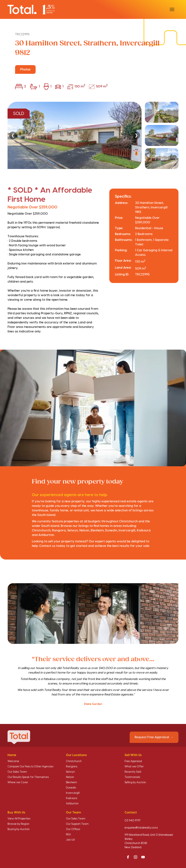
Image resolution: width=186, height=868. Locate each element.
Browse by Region (18, 824)
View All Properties (19, 819)
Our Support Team (77, 824)
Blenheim (72, 782)
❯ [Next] (136, 135)
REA (68, 835)
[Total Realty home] (31, 9)
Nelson (70, 777)
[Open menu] (172, 9)
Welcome (13, 761)
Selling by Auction (135, 782)
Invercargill (73, 793)
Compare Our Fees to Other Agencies (30, 767)
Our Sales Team (17, 772)
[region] (93, 135)
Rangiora (72, 767)
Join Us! (70, 840)
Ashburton (72, 804)
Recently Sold (133, 772)
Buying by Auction (19, 829)
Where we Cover (18, 782)
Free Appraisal (133, 761)
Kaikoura (72, 798)
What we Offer (134, 767)
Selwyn (70, 772)
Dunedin (71, 788)
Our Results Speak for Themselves (28, 777)
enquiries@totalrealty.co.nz (141, 828)
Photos (25, 69)
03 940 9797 (133, 821)
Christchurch (74, 761)
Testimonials (132, 777)
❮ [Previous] (13, 135)
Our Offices (73, 829)
